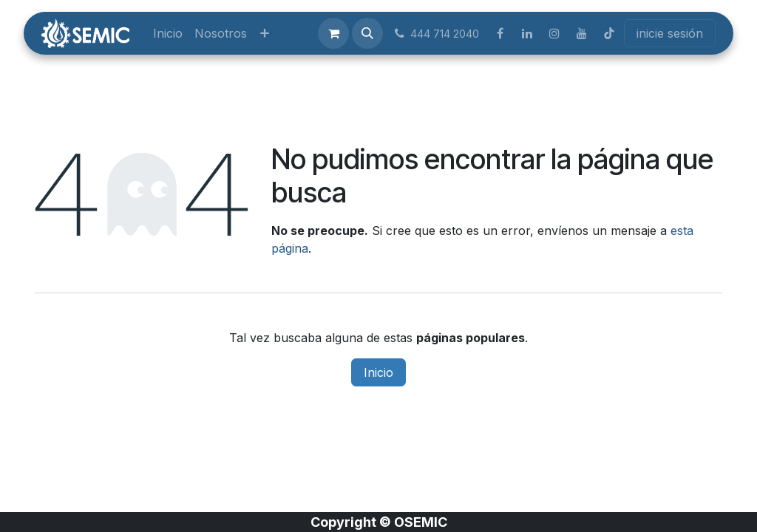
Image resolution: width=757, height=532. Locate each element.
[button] (367, 33)
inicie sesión (670, 33)
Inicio (378, 372)
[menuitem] (168, 33)
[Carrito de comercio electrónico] (333, 33)
